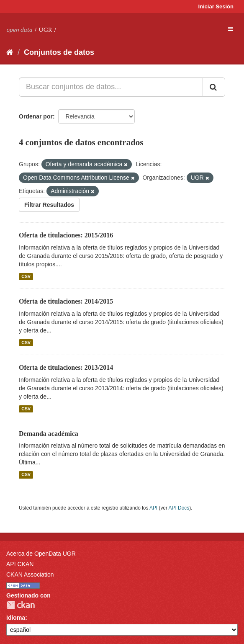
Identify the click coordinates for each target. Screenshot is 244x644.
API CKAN (20, 564)
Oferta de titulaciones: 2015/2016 (66, 235)
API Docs (179, 508)
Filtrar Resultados (49, 205)
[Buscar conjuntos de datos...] (111, 87)
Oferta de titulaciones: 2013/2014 (66, 367)
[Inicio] (10, 52)
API (153, 508)
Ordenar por (36, 116)
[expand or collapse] (231, 29)
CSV (26, 276)
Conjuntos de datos (59, 52)
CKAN (21, 605)
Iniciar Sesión (216, 6)
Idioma (16, 618)
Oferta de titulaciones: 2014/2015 (66, 301)
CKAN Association (30, 574)
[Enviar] (214, 87)
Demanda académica (49, 434)
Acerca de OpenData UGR (41, 554)
